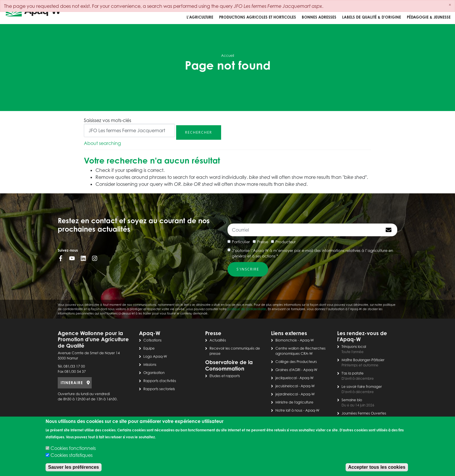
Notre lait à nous (289, 410)
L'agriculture (200, 17)
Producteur (286, 242)
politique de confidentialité (247, 309)
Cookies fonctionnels (73, 448)
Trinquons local (354, 347)
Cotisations (152, 340)
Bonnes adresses (319, 17)
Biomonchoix (286, 340)
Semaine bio (352, 400)
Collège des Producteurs (296, 362)
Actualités (218, 340)
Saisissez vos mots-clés (108, 120)
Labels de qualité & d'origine (372, 17)
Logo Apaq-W (155, 356)
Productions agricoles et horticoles (258, 17)
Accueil (228, 56)
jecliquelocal (286, 378)
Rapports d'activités (160, 381)
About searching (102, 143)
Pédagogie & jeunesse (429, 17)
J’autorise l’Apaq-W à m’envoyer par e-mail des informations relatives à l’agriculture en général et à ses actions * (313, 253)
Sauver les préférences (74, 467)
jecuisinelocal (287, 386)
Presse (263, 242)
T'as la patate (353, 373)
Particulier (241, 242)
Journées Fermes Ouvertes (364, 413)
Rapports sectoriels (159, 389)
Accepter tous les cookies (377, 467)
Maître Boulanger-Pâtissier (363, 360)
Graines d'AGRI (288, 370)
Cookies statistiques (72, 455)
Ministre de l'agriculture (294, 402)
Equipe (149, 348)
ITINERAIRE (72, 383)
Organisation (154, 373)
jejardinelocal (287, 394)
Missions (150, 365)
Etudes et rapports (225, 376)
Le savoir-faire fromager (362, 387)
